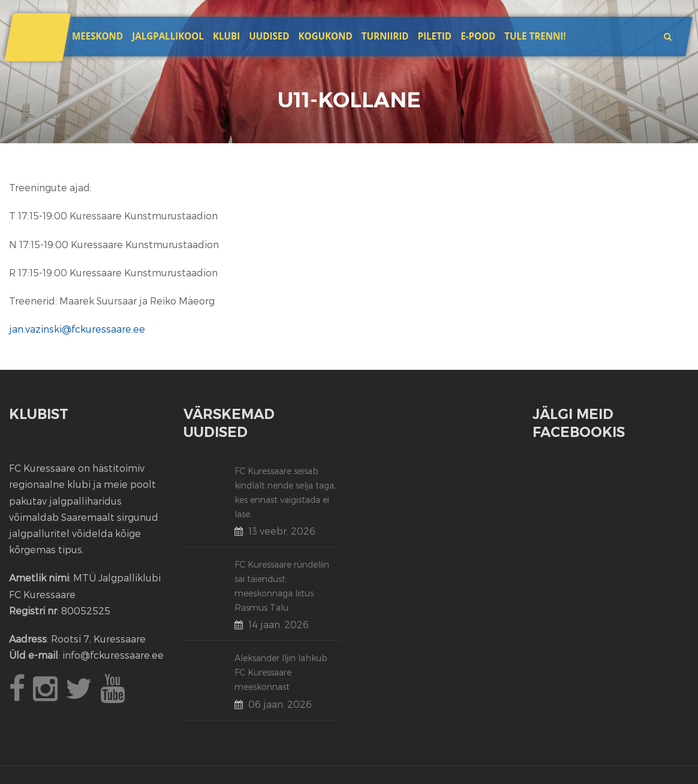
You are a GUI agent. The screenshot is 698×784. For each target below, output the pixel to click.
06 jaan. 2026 (280, 704)
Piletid (435, 36)
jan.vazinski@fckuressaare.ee (77, 329)
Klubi (226, 36)
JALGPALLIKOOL (168, 36)
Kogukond (326, 36)
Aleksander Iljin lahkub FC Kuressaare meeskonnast (281, 672)
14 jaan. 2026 (279, 624)
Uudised (269, 36)
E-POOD (478, 36)
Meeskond (97, 36)
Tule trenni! (535, 36)
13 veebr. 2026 (282, 531)
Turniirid (385, 36)
